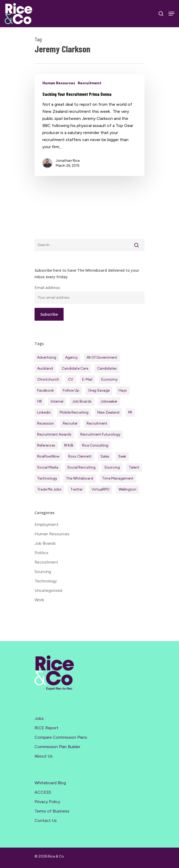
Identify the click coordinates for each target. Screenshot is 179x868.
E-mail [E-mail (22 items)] (87, 379)
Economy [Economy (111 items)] (109, 379)
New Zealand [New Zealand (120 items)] (108, 412)
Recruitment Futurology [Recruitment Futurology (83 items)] (100, 434)
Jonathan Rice (68, 161)
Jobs (39, 718)
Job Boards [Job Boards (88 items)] (82, 401)
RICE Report (46, 728)
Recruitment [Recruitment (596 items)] (97, 423)
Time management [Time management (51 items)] (118, 478)
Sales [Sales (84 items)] (105, 456)
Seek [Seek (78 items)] (122, 456)
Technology (46, 581)
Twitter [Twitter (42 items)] (77, 489)
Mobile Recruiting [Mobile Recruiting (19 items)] (74, 412)
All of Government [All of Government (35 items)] (102, 357)
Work (39, 600)
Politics (41, 553)
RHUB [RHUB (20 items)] (69, 445)
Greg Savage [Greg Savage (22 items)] (99, 390)
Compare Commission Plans (61, 737)
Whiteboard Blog (50, 783)
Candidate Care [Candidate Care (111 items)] (75, 368)
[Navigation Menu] (171, 14)
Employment (46, 524)
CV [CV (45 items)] (71, 379)
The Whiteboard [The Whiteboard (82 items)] (80, 478)
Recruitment (89, 83)
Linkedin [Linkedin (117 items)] (44, 412)
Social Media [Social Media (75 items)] (48, 467)
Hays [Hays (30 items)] (123, 390)
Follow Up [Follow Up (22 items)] (71, 390)
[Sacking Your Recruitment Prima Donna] (89, 125)
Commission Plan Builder (57, 747)
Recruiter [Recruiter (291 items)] (70, 423)
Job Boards (45, 543)
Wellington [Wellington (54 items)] (127, 489)
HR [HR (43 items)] (40, 401)
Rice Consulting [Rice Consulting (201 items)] (95, 445)
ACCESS (43, 792)
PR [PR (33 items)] (130, 412)
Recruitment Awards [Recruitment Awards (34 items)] (54, 434)
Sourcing (43, 572)
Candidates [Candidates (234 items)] (107, 368)
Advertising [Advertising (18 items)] (47, 357)
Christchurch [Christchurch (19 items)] (48, 379)
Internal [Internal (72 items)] (57, 401)
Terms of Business (52, 811)
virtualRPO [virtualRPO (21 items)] (101, 489)
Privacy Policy (47, 802)
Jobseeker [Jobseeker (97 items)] (109, 401)
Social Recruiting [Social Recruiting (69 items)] (81, 467)
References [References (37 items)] (46, 445)
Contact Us (46, 820)
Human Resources (59, 83)
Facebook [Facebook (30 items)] (46, 390)
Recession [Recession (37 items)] (46, 423)
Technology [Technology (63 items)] (47, 478)
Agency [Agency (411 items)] (71, 357)
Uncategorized (48, 590)
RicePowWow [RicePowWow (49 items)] (48, 456)
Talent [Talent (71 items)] (134, 467)
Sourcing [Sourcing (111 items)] (112, 467)
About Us (44, 756)
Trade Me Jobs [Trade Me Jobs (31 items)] (49, 489)
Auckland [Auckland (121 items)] (45, 368)
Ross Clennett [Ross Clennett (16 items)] (80, 456)
